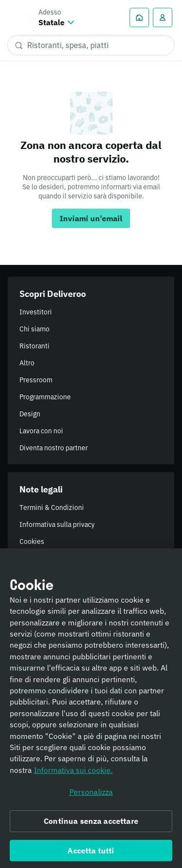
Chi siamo (34, 329)
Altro (27, 363)
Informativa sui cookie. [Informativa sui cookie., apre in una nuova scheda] (73, 775)
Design (30, 414)
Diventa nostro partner (54, 448)
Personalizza (91, 797)
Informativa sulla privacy (57, 524)
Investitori (36, 312)
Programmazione (45, 397)
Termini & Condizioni (52, 508)
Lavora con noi (41, 431)
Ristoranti (34, 346)
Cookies (32, 541)
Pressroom (36, 380)
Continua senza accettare (91, 826)
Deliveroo (15, 17)
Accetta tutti (91, 855)
